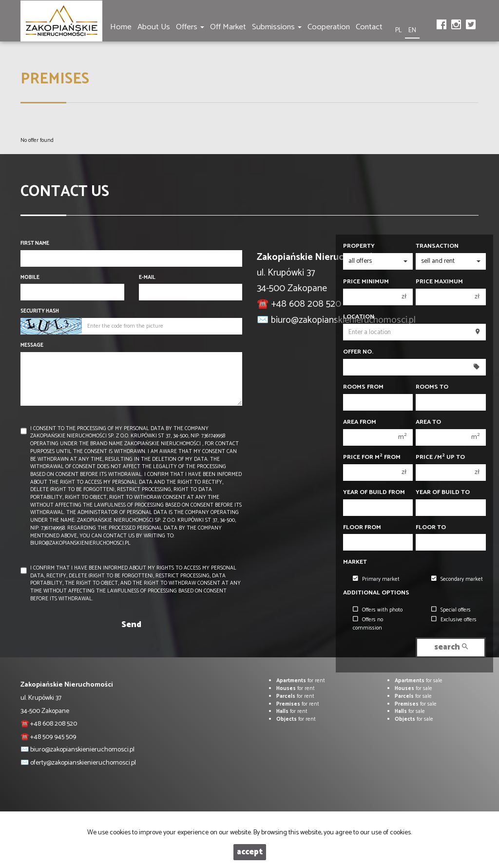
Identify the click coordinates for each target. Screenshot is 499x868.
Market (355, 562)
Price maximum (439, 282)
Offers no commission (368, 624)
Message (32, 346)
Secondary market (457, 579)
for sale (419, 681)
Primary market (376, 579)
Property (359, 246)
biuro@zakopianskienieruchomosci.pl (82, 750)
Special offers (451, 610)
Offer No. (358, 352)
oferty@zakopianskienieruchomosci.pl (83, 763)
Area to (428, 422)
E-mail (147, 278)
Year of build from (374, 493)
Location (359, 317)
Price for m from (372, 457)
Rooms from (363, 387)
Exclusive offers (454, 620)
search (451, 647)
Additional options (376, 593)
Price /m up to (440, 457)
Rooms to (432, 387)
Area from (360, 422)
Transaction (437, 246)
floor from (362, 528)
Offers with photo (378, 610)
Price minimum (366, 282)
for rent (301, 681)
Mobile (30, 278)
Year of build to (443, 493)
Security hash (40, 312)
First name (35, 244)
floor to (431, 528)
